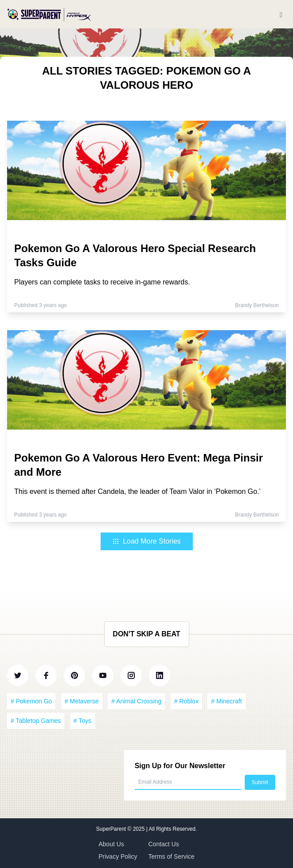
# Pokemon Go (31, 701)
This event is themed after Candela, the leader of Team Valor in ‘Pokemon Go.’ (137, 491)
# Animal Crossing (136, 701)
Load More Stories (146, 541)
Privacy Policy (118, 856)
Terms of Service (172, 856)
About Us (111, 844)
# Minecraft (226, 701)
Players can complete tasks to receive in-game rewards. (102, 282)
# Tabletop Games (36, 721)
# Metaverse (82, 701)
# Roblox (186, 701)
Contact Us (164, 844)
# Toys (82, 721)
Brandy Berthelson (257, 305)
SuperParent (112, 829)
